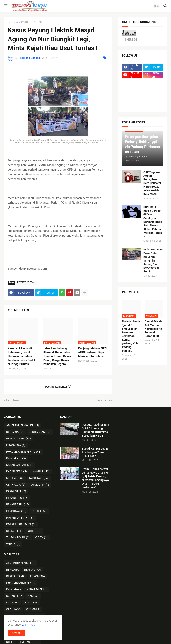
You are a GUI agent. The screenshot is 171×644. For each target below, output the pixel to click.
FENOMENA (16, 445)
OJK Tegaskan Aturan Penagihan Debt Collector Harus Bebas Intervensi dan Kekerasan (152, 183)
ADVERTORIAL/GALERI (23, 426)
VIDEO (41, 538)
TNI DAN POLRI (18, 538)
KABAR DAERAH (19, 465)
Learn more (28, 625)
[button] (5, 6)
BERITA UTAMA (19, 439)
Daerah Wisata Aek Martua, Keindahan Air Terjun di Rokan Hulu (154, 329)
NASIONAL (39, 478)
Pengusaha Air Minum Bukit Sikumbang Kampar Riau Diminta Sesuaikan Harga (95, 430)
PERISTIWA (16, 511)
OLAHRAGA (16, 485)
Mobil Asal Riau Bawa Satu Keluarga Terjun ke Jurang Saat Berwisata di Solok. (153, 260)
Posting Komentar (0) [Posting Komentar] (58, 387)
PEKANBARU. (18, 505)
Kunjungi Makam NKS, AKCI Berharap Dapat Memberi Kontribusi (93, 352)
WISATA (13, 544)
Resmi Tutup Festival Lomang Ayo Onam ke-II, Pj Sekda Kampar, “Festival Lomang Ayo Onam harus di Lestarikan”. (96, 478)
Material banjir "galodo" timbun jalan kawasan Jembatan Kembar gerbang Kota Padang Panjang (131, 336)
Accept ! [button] (16, 633)
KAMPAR (41, 472)
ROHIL (33, 531)
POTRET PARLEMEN (21, 524)
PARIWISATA (16, 491)
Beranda (13, 22)
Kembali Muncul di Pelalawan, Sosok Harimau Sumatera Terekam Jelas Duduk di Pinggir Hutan (22, 356)
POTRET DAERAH (32, 22)
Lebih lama (103, 400)
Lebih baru (13, 400)
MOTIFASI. (15, 478)
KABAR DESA (16, 472)
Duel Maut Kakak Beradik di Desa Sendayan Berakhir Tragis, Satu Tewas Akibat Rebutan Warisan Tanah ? (153, 222)
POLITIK (39, 511)
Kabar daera (16, 458)
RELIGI (13, 531)
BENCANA (15, 432)
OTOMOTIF (40, 485)
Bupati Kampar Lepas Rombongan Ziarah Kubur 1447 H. (95, 452)
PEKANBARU (17, 498)
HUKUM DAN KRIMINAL (24, 452)
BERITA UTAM (40, 432)
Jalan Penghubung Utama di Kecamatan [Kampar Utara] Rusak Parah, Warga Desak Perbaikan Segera (57, 356)
